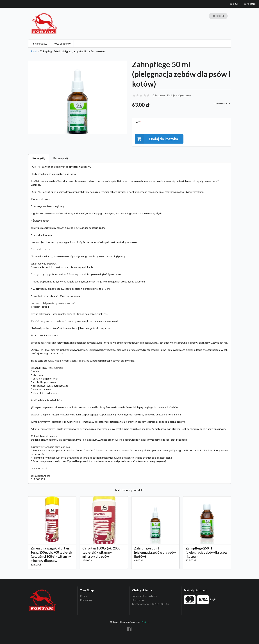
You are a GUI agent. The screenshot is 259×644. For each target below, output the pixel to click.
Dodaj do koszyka (156, 139)
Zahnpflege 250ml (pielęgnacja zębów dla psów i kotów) (206, 552)
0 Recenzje (159, 95)
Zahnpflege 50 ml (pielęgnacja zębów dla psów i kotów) (155, 552)
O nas (83, 596)
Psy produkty (39, 43)
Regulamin (86, 600)
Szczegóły (39, 158)
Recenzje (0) (61, 158)
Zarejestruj (250, 4)
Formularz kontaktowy (144, 596)
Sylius (145, 622)
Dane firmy (138, 600)
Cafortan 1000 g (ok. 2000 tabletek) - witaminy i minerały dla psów (101, 552)
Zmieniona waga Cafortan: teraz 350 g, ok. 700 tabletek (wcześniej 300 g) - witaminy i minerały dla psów (52, 554)
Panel (34, 51)
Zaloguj (234, 4)
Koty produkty (62, 43)
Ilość (137, 122)
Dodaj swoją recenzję (179, 95)
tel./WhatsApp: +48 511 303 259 (151, 604)
